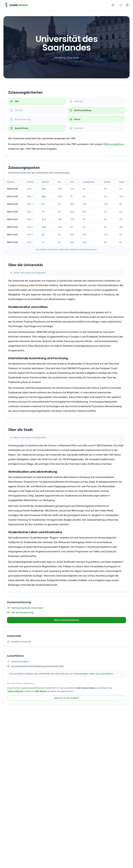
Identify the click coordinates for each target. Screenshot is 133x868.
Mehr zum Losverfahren (102, 675)
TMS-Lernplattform (114, 144)
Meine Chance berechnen (66, 621)
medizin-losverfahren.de (33, 689)
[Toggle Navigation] (127, 5)
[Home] (16, 5)
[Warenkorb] (113, 5)
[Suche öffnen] (121, 5)
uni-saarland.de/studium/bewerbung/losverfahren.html (37, 667)
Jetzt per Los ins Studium (67, 700)
